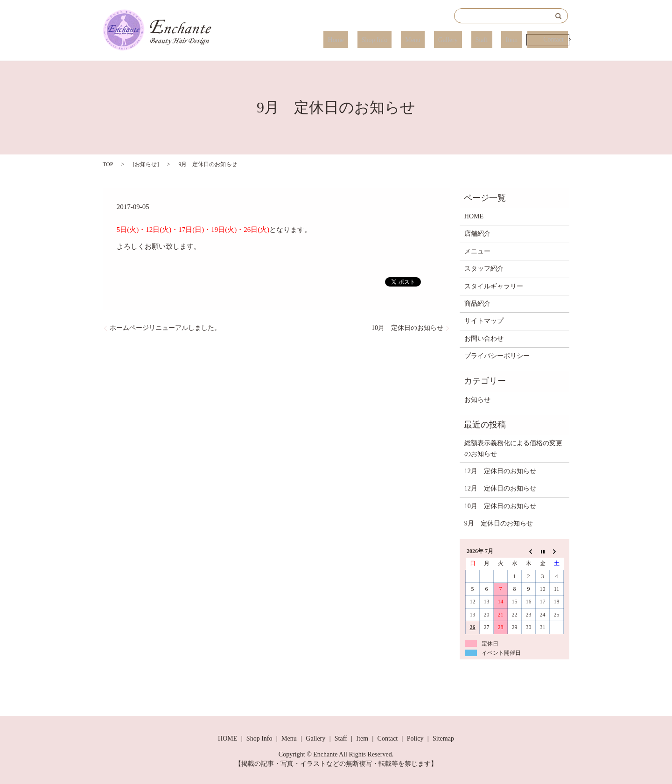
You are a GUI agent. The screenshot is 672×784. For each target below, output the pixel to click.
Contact (549, 40)
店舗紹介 (477, 234)
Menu (439, 40)
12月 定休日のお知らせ (500, 471)
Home (379, 40)
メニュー (477, 251)
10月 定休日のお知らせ (407, 328)
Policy (415, 738)
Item (512, 40)
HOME (474, 216)
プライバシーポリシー (497, 356)
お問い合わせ (484, 339)
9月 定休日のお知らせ (499, 523)
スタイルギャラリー (494, 286)
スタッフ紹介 (484, 269)
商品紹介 (477, 304)
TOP (108, 164)
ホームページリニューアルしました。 (165, 328)
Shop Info (409, 40)
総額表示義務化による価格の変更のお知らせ (513, 448)
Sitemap (443, 738)
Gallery (465, 40)
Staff (491, 40)
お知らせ (146, 164)
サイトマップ (484, 321)
